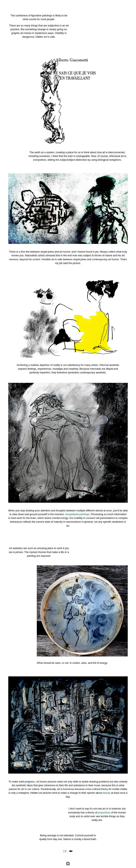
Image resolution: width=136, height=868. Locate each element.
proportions (104, 813)
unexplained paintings (77, 514)
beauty (106, 793)
